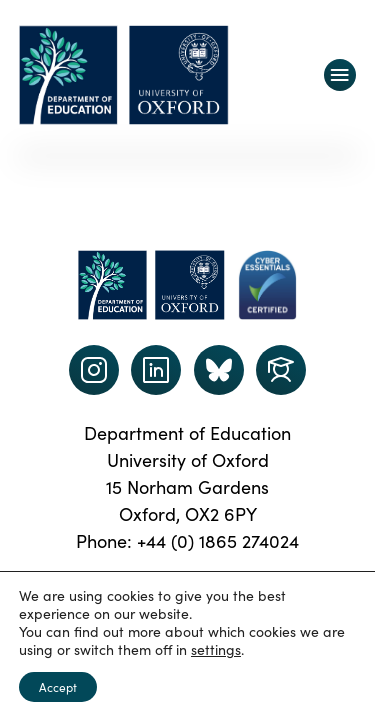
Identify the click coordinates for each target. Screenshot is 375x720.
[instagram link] (94, 370)
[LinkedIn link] (156, 370)
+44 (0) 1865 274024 (218, 541)
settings (216, 650)
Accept (58, 687)
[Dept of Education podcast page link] (219, 370)
